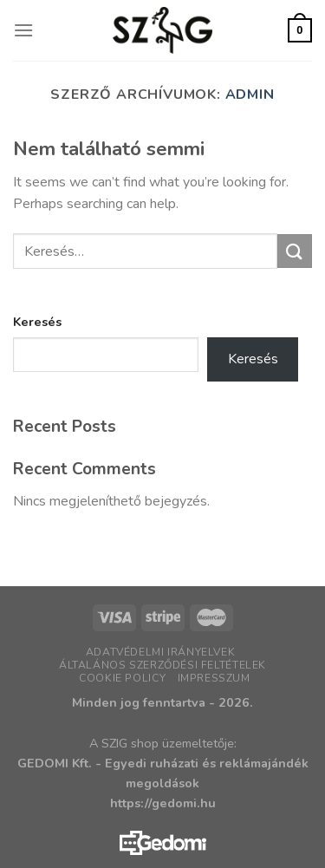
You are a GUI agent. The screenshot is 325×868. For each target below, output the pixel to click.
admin (250, 95)
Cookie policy (122, 678)
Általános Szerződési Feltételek (162, 665)
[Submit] (295, 251)
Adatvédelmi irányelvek (160, 652)
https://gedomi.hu (163, 803)
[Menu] (23, 30)
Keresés (37, 322)
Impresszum (214, 678)
